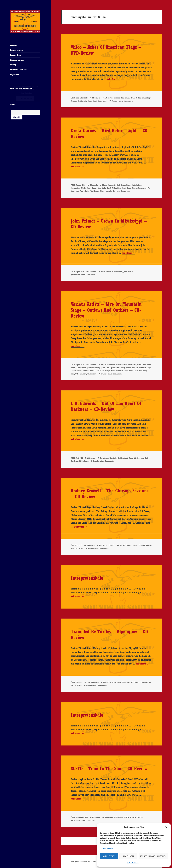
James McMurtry (93, 368)
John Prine (115, 368)
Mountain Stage (122, 371)
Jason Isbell (106, 368)
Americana (125, 98)
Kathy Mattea (126, 368)
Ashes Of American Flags (141, 98)
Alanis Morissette (109, 185)
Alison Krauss (121, 365)
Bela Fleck (141, 365)
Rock (90, 101)
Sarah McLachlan (114, 188)
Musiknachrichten (17, 60)
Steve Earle (134, 371)
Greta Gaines (136, 185)
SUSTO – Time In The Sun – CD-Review (109, 768)
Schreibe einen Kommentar (122, 101)
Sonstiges (14, 65)
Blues (103, 272)
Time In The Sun (136, 817)
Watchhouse (92, 374)
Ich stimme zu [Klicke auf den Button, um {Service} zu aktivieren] (25, 98)
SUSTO (126, 817)
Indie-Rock (119, 817)
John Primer (128, 272)
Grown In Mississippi (114, 272)
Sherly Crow (126, 188)
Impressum (14, 74)
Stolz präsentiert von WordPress (83, 861)
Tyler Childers (81, 374)
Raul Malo (102, 188)
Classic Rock (114, 458)
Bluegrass (126, 682)
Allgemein (96, 98)
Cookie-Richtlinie (133, 863)
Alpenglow (107, 682)
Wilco (105, 101)
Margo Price (110, 371)
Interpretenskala (17, 50)
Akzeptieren (109, 856)
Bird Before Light (124, 185)
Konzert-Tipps (16, 55)
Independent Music (78, 188)
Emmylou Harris (115, 545)
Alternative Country (112, 98)
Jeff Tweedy (82, 101)
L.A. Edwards (139, 458)
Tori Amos (95, 191)
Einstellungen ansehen (153, 856)
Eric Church (81, 368)
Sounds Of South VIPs (19, 70)
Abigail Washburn (108, 365)
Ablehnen (128, 856)
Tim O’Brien (85, 191)
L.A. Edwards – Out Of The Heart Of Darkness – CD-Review (106, 406)
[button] (166, 827)
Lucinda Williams (97, 371)
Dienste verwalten (107, 849)
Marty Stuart (92, 188)
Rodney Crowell (139, 545)
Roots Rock (97, 101)
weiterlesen (112, 79)
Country (74, 101)
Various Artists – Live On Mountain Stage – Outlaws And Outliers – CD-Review (106, 310)
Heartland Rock (127, 458)
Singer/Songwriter (139, 188)
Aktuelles (14, 45)
